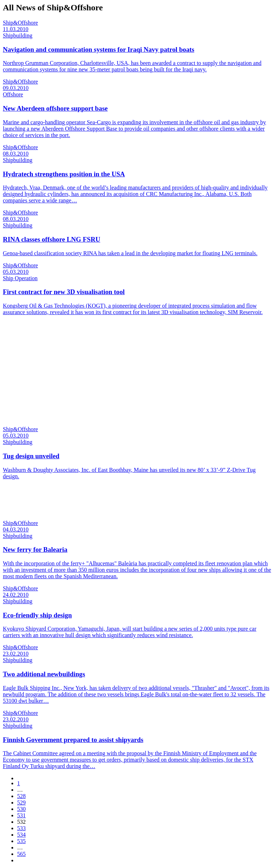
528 (21, 796)
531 (21, 815)
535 (21, 841)
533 (21, 828)
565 (21, 854)
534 (21, 835)
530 (21, 809)
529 (21, 803)
